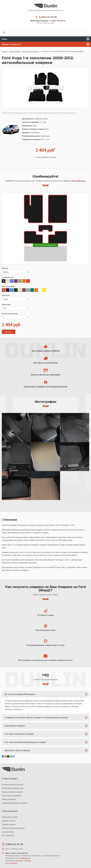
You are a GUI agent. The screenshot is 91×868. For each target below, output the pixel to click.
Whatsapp (19, 861)
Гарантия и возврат (9, 824)
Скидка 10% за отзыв (10, 817)
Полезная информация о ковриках (15, 803)
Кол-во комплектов (10, 314)
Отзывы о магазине (9, 799)
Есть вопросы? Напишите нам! (13, 788)
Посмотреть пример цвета (46, 245)
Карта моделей (15, 51)
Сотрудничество (8, 832)
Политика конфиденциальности (13, 828)
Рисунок (5, 268)
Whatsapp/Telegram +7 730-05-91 (48, 21)
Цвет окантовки (8, 286)
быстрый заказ (79, 181)
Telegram (28, 861)
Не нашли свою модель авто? (13, 784)
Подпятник (6, 304)
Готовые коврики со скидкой (12, 792)
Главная (5, 51)
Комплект (6, 295)
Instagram (14, 863)
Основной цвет (8, 277)
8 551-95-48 (45, 17)
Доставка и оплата (9, 821)
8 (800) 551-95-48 (14, 844)
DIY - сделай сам (8, 835)
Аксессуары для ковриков (11, 795)
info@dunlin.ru (25, 858)
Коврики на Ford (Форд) (30, 51)
